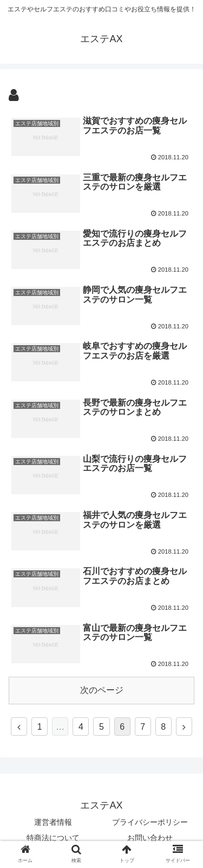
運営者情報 (53, 822)
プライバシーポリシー (150, 822)
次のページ (102, 690)
